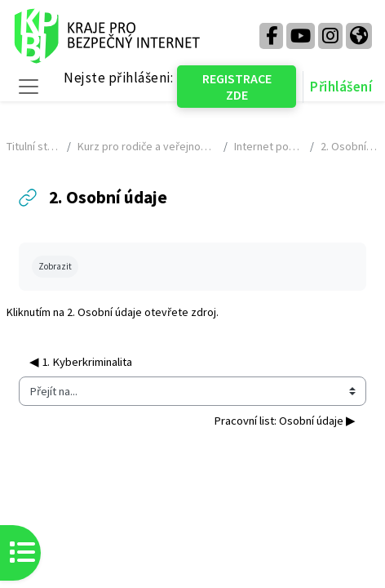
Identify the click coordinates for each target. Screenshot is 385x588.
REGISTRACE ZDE (237, 87)
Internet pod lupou (269, 146)
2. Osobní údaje (104, 312)
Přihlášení (341, 87)
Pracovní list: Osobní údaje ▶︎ (285, 421)
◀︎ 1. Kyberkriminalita (81, 362)
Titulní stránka (33, 146)
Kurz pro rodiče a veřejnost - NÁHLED (147, 146)
